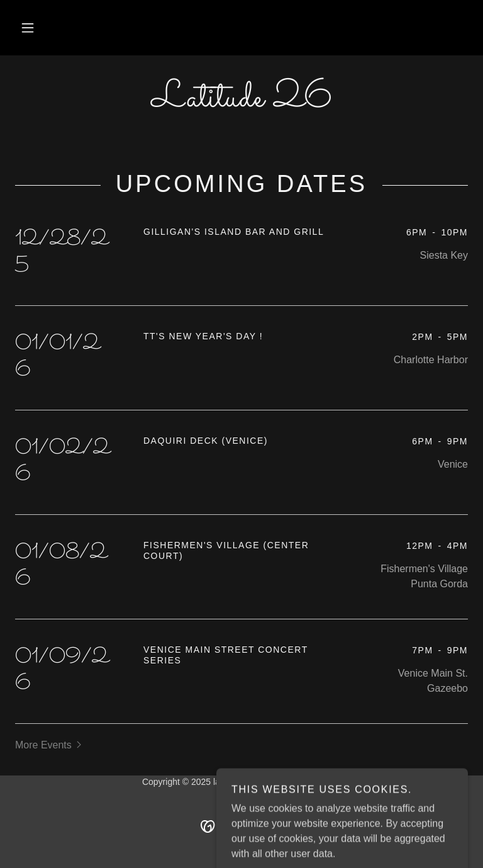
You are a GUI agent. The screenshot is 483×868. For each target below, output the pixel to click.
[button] (28, 28)
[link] (241, 103)
